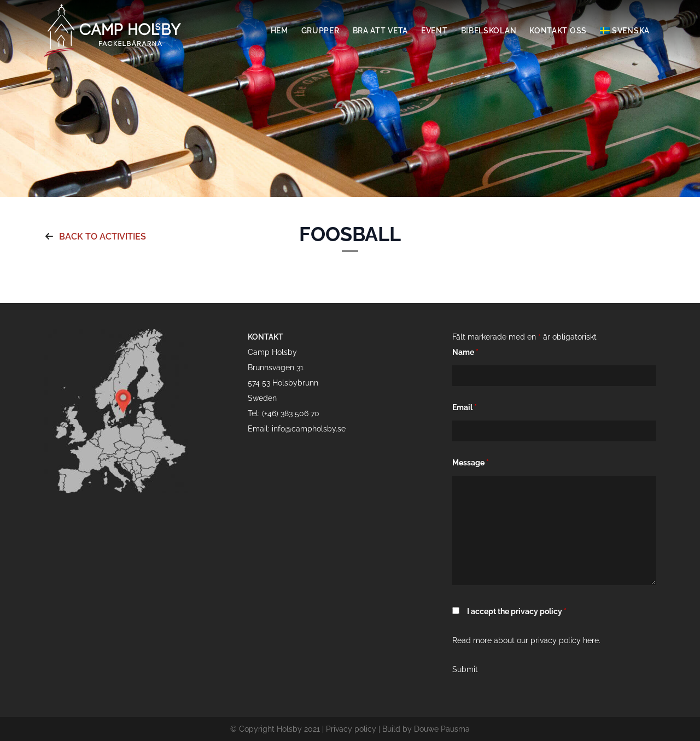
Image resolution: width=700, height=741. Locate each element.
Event (434, 31)
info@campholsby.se (309, 429)
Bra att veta (380, 31)
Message (471, 463)
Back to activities (95, 237)
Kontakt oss (558, 31)
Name (465, 352)
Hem (279, 31)
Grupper (320, 31)
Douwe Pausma (442, 729)
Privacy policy (351, 729)
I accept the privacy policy (517, 611)
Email (465, 407)
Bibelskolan (489, 31)
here (591, 640)
